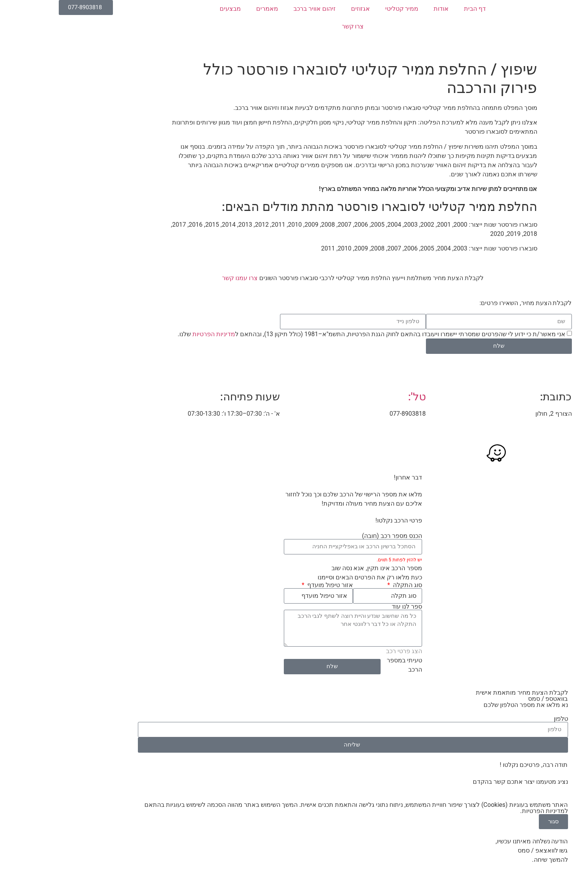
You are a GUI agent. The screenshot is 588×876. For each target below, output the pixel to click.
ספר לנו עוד (348, 607)
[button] (578, 95)
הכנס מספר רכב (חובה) (333, 536)
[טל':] (358, 375)
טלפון (502, 719)
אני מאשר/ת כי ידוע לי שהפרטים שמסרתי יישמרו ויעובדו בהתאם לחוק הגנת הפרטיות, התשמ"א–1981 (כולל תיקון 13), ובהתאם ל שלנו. (312, 334)
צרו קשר (294, 26)
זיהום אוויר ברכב (256, 9)
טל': (358, 397)
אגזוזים (302, 9)
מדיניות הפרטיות (155, 334)
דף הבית (416, 9)
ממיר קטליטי (343, 9)
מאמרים (208, 9)
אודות (382, 9)
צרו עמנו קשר (181, 278)
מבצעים (171, 9)
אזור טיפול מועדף (271, 585)
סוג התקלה (348, 585)
